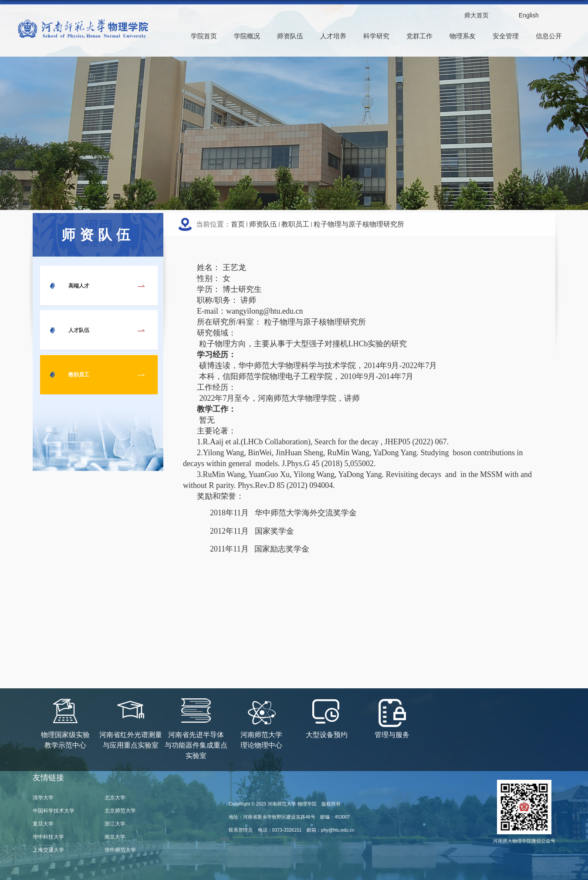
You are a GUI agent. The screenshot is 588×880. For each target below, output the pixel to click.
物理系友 (463, 36)
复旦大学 (43, 824)
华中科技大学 (48, 837)
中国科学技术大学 (54, 811)
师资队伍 (290, 36)
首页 (238, 224)
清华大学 (43, 798)
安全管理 (506, 36)
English (529, 15)
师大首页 (476, 15)
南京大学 (115, 837)
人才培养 (333, 36)
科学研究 (376, 36)
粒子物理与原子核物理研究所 (359, 224)
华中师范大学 (120, 850)
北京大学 (115, 798)
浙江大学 (115, 824)
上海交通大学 (48, 850)
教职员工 (295, 224)
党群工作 (419, 36)
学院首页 (204, 36)
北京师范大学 (120, 811)
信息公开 (549, 36)
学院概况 (247, 36)
